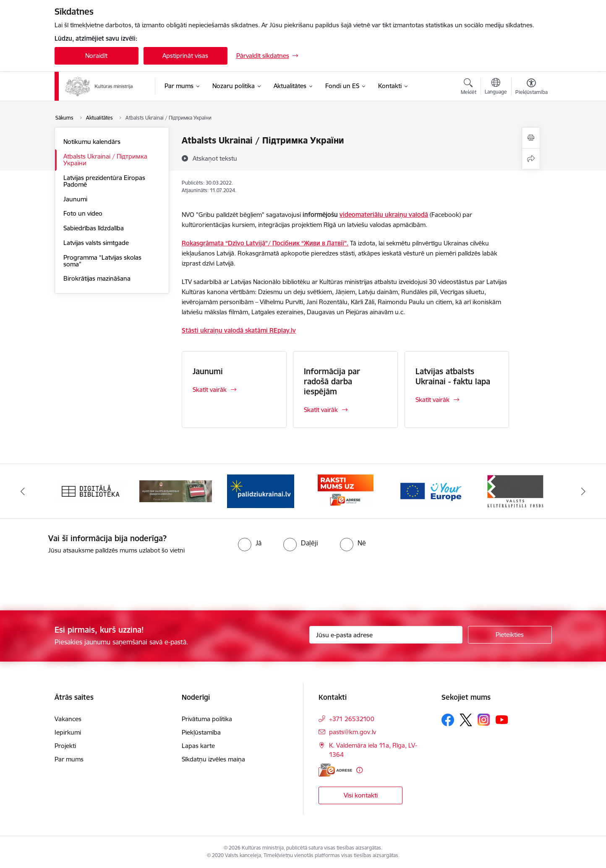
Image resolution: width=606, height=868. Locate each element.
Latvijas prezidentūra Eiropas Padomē (104, 181)
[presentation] (70, 579)
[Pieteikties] (510, 635)
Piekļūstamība (201, 732)
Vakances (68, 719)
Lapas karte (198, 746)
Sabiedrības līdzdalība (94, 228)
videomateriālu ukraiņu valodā (384, 215)
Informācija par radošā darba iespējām (332, 381)
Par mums (69, 759)
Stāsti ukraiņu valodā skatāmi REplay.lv (239, 330)
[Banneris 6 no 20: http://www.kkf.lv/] (515, 491)
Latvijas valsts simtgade (96, 243)
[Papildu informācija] (359, 770)
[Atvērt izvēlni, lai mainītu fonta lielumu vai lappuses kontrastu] (532, 88)
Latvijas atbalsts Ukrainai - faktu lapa (453, 376)
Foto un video (83, 213)
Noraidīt (96, 56)
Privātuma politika (207, 719)
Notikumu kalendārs (92, 142)
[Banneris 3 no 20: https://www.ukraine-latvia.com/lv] (261, 491)
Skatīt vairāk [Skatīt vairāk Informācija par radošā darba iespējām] (321, 410)
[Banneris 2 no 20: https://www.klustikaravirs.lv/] (176, 491)
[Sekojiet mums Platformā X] (466, 720)
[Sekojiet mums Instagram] (484, 720)
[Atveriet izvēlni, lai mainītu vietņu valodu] (496, 87)
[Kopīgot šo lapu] (531, 159)
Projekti (65, 746)
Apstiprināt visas (185, 56)
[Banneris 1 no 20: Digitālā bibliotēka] (91, 491)
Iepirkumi (68, 732)
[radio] (250, 543)
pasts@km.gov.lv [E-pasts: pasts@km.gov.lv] (353, 732)
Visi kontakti (361, 795)
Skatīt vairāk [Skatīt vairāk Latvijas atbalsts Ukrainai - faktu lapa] (432, 400)
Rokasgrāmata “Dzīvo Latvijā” (225, 243)
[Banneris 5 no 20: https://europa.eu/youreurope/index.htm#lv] (430, 491)
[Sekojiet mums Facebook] (448, 720)
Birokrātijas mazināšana (97, 278)
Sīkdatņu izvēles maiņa (213, 759)
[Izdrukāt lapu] (531, 138)
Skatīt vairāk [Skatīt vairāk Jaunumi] (210, 390)
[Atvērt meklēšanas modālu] (469, 88)
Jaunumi (75, 199)
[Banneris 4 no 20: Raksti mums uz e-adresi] (346, 491)
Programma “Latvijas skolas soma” (102, 261)
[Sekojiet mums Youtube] (502, 719)
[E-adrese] (335, 770)
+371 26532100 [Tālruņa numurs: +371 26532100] (352, 719)
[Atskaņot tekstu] (215, 158)
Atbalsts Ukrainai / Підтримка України (105, 160)
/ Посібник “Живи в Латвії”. (308, 243)
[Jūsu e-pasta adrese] (386, 635)
